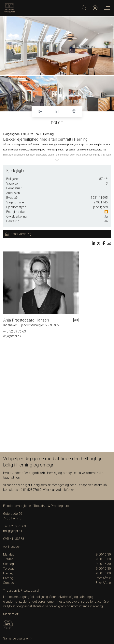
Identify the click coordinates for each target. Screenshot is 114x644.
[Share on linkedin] (93, 243)
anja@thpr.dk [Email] (12, 336)
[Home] (30, 8)
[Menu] (106, 8)
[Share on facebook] (104, 243)
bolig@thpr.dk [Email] (13, 531)
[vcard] (76, 322)
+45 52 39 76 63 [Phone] (14, 331)
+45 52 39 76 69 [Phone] (14, 526)
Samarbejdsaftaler (18, 638)
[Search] (84, 8)
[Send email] (109, 243)
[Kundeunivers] (95, 8)
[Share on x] (99, 243)
